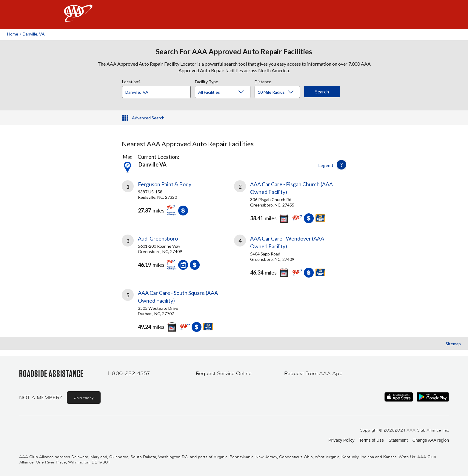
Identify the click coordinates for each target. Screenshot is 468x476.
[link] (178, 200)
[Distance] (280, 92)
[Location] (156, 92)
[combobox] (158, 90)
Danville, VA (34, 34)
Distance (263, 81)
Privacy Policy (341, 440)
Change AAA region (431, 440)
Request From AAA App (313, 373)
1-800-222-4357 (129, 373)
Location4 (131, 81)
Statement (398, 440)
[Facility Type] (227, 92)
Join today (84, 398)
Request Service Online (224, 373)
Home (13, 34)
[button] (341, 165)
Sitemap (453, 344)
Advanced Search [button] (148, 118)
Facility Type (207, 81)
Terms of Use (371, 440)
